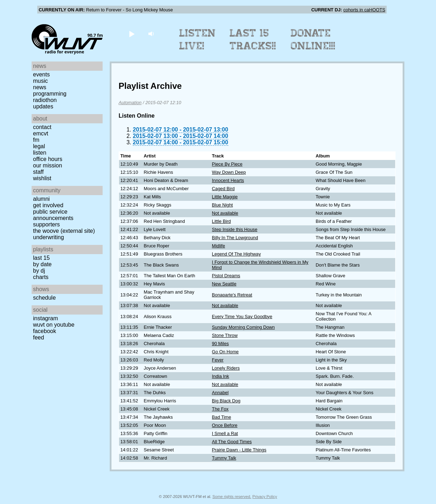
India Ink (220, 376)
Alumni (41, 199)
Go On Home (225, 352)
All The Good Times (232, 442)
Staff (38, 172)
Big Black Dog (226, 401)
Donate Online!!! (313, 39)
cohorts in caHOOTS (364, 10)
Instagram (45, 318)
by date (42, 264)
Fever (218, 360)
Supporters (47, 224)
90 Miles (220, 344)
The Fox (220, 409)
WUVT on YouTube (54, 325)
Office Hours (48, 159)
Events (41, 74)
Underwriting (48, 237)
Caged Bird (223, 189)
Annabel (220, 393)
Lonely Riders (226, 368)
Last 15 (41, 258)
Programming (50, 94)
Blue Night (222, 205)
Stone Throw (225, 335)
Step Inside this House (235, 229)
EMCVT (41, 133)
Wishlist (42, 178)
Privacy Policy (265, 497)
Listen (40, 153)
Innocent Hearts (228, 180)
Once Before (225, 425)
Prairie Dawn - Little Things (239, 450)
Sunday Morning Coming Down (243, 327)
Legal (39, 146)
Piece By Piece (227, 164)
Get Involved (48, 205)
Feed (39, 337)
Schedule (44, 298)
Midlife (219, 246)
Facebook (45, 331)
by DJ (39, 271)
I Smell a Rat (225, 433)
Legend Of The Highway (236, 254)
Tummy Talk (224, 458)
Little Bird (221, 221)
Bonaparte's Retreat (232, 295)
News (40, 87)
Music (40, 81)
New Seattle (224, 284)
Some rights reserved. (232, 497)
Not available (225, 213)
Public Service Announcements (53, 215)
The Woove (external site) (64, 231)
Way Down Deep (229, 172)
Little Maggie (225, 197)
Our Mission (48, 165)
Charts (41, 277)
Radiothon (45, 100)
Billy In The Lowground (235, 238)
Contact (42, 127)
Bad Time (222, 417)
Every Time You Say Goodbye (242, 317)
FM (36, 140)
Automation (130, 103)
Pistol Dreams (226, 276)
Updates (43, 106)
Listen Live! (198, 39)
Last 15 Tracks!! (253, 39)
